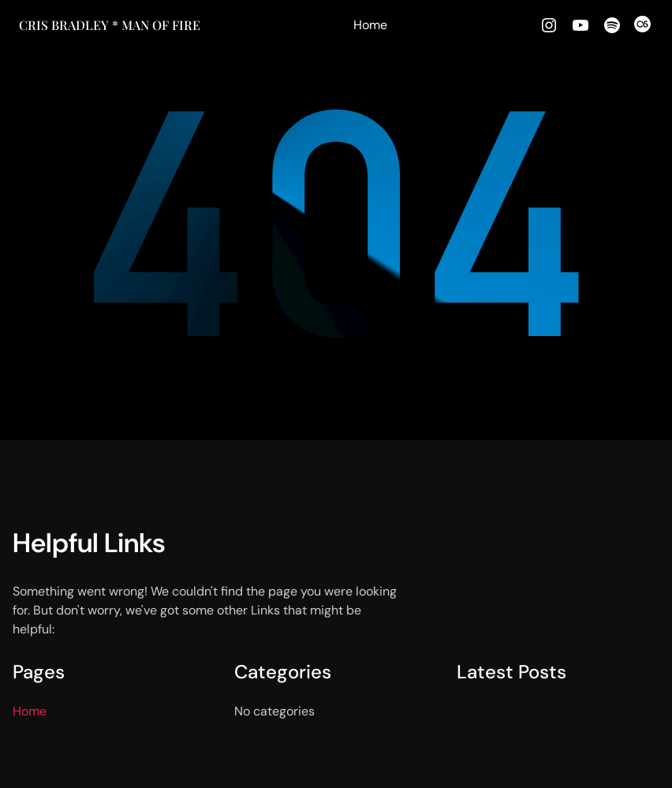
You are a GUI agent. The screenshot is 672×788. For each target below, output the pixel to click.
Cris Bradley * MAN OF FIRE (110, 25)
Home (370, 25)
